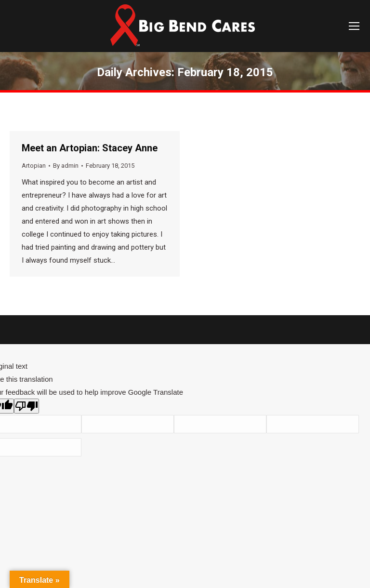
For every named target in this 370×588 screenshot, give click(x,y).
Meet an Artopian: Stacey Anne (90, 148)
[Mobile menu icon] (354, 26)
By (66, 166)
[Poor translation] (26, 406)
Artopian (34, 166)
